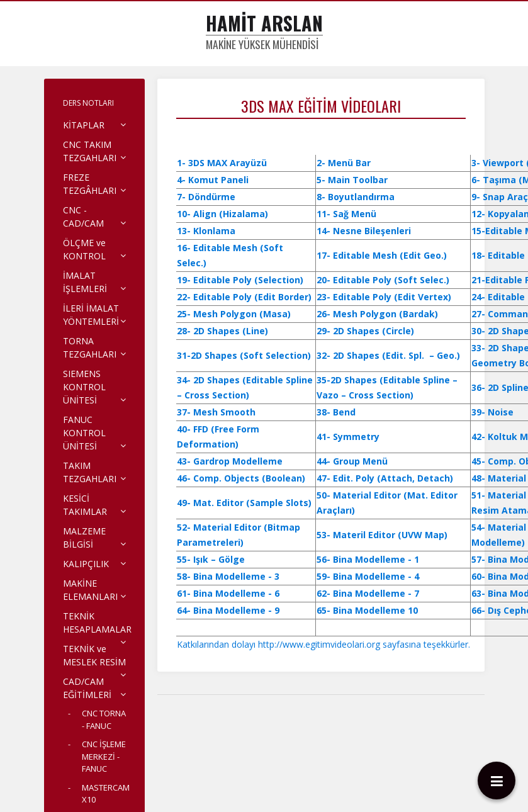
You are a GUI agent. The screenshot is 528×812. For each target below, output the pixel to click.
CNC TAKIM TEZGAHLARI (90, 151)
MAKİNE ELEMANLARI (90, 590)
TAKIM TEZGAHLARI (90, 472)
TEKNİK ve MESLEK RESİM (94, 655)
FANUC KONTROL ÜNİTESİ (84, 433)
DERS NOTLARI (88, 103)
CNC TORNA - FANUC (104, 719)
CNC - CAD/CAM (83, 217)
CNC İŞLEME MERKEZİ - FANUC (104, 756)
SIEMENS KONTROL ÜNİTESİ (84, 387)
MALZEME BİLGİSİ (84, 538)
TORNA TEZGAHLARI (90, 347)
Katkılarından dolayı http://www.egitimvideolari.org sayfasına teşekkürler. (323, 644)
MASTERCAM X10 (106, 794)
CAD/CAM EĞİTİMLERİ (87, 688)
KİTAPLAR (84, 125)
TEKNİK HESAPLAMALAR (97, 623)
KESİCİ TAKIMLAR (85, 505)
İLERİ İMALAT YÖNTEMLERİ (91, 315)
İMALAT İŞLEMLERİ (85, 282)
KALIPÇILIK (86, 564)
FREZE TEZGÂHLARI (90, 184)
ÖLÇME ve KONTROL (84, 249)
